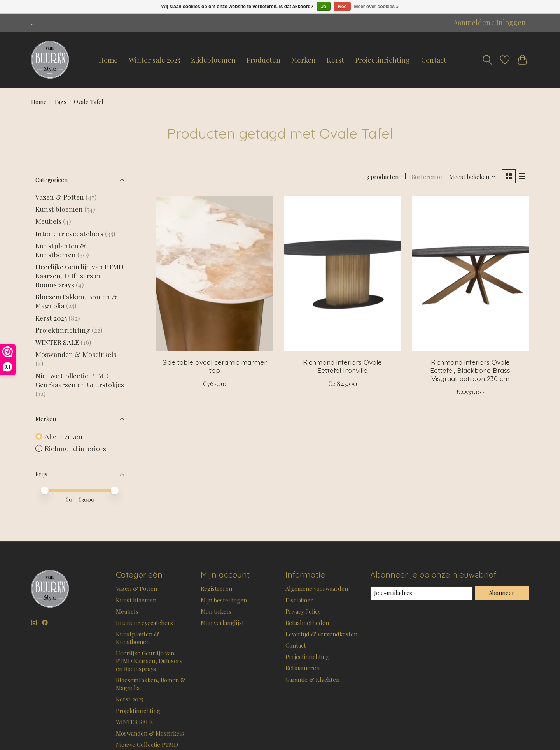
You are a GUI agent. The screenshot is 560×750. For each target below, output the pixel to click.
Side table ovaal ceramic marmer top (215, 366)
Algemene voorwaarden (317, 588)
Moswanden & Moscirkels (76, 354)
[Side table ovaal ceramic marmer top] (215, 274)
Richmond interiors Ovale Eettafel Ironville (342, 366)
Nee (342, 7)
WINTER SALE (57, 342)
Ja (323, 7)
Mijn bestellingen (224, 600)
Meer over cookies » (377, 7)
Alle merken (64, 436)
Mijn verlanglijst (222, 623)
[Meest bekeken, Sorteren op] (472, 177)
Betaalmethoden (307, 623)
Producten (263, 60)
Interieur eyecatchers (69, 233)
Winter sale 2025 (154, 60)
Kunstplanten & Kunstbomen (61, 250)
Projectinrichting (382, 60)
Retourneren (303, 668)
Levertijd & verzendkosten (321, 634)
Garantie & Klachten (312, 680)
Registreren (216, 588)
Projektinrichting (63, 330)
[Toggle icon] (487, 60)
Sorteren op (428, 177)
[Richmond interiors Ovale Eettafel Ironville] (342, 274)
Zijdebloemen (213, 60)
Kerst (335, 60)
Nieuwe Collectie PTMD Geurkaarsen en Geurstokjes (80, 380)
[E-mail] (422, 593)
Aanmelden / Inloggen (490, 23)
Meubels (48, 221)
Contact (434, 60)
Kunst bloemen (59, 209)
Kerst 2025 (51, 318)
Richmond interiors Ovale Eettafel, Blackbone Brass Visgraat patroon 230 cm (470, 370)
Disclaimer (299, 600)
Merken (304, 60)
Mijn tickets (216, 611)
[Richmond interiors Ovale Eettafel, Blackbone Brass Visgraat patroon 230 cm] (470, 274)
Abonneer (502, 593)
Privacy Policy (303, 611)
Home (108, 60)
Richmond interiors (75, 448)
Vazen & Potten (60, 197)
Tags (60, 102)
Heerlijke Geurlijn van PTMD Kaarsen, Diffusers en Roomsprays (80, 275)
